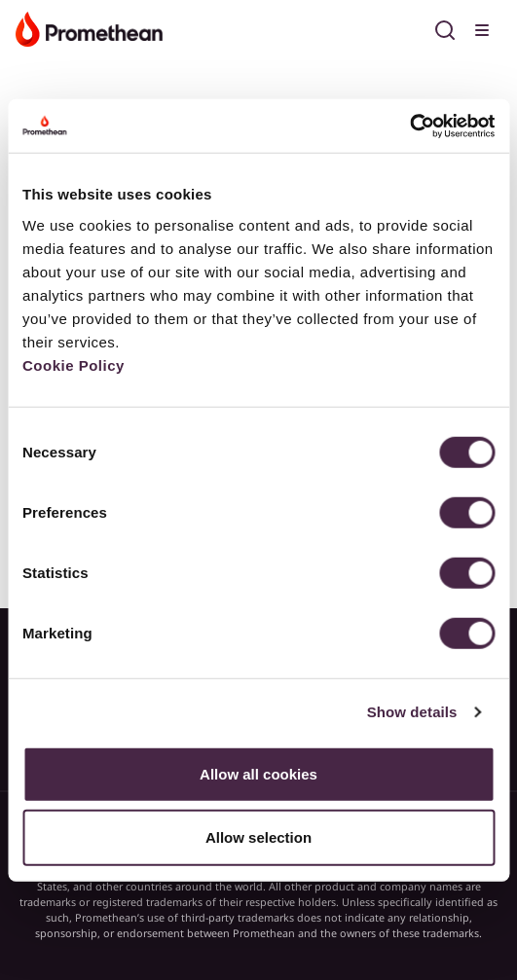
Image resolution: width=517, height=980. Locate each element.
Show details (412, 712)
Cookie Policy (74, 364)
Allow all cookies (258, 773)
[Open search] (445, 27)
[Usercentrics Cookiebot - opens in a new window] (409, 126)
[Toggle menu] (484, 27)
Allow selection (258, 837)
